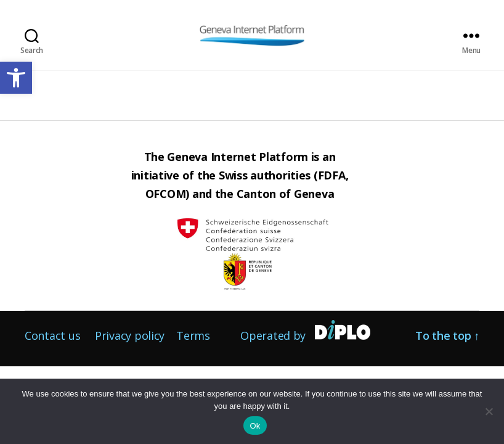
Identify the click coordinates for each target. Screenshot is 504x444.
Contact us (52, 335)
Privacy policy (130, 335)
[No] (489, 411)
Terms (193, 335)
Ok (255, 426)
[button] (16, 78)
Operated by (273, 335)
